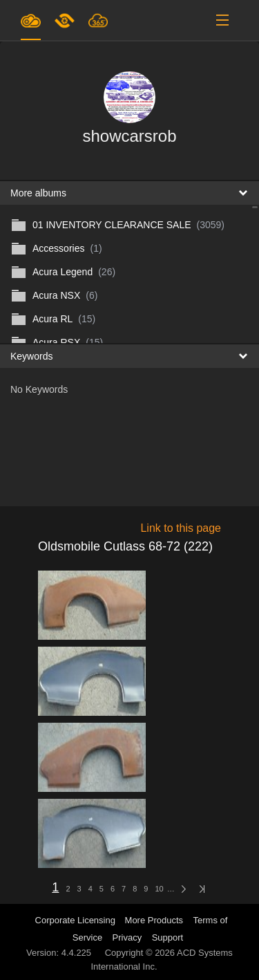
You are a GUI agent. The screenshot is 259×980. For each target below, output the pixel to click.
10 (159, 889)
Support (168, 937)
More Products (154, 920)
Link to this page (181, 528)
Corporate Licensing (77, 920)
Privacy (127, 937)
